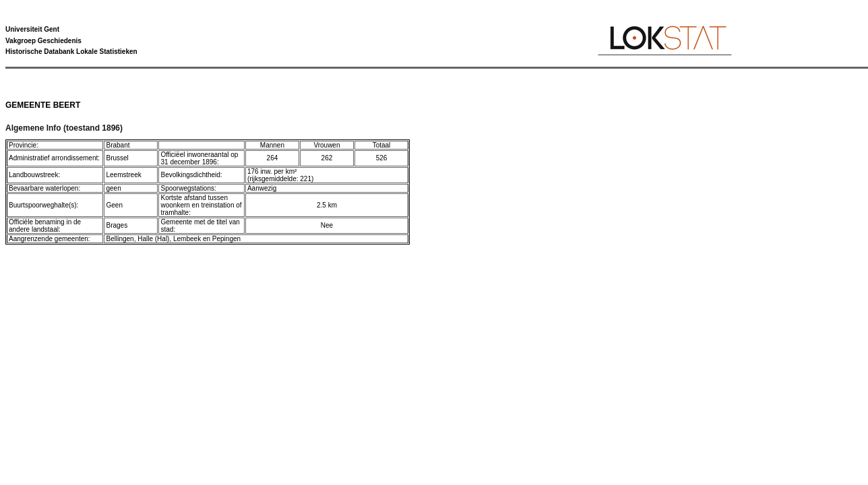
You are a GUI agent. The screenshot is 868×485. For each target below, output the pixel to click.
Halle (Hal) (153, 239)
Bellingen (120, 239)
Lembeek (187, 239)
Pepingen (226, 239)
